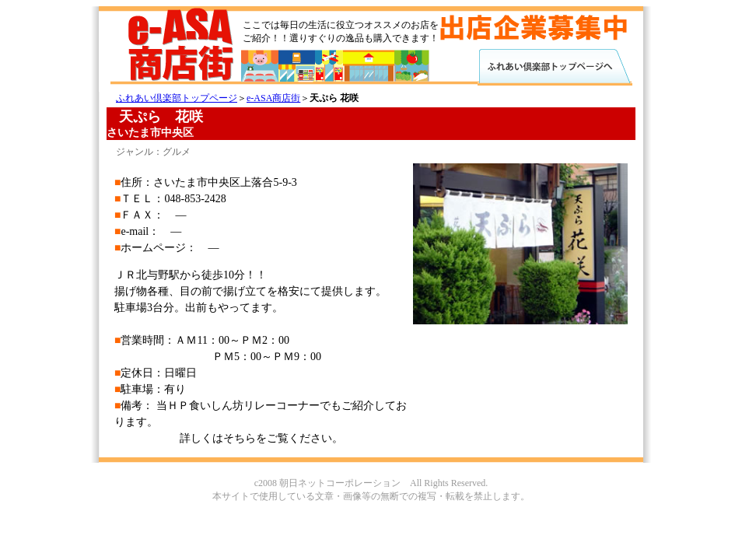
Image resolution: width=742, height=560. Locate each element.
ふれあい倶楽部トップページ (177, 98)
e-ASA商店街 (273, 98)
